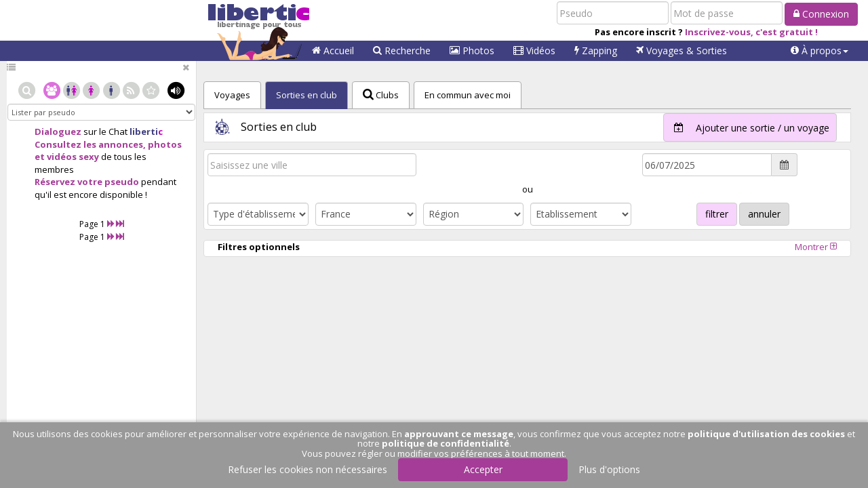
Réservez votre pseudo (87, 182)
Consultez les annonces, (90, 144)
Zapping (596, 50)
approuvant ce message (459, 434)
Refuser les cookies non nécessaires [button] (308, 469)
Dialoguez (58, 131)
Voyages (682, 50)
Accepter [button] (483, 469)
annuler (764, 214)
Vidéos (534, 50)
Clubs (381, 95)
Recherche (402, 50)
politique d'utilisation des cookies (766, 434)
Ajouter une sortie (747, 127)
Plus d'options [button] (609, 469)
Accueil (333, 50)
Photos (472, 50)
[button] (820, 51)
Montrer (816, 247)
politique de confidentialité (446, 443)
